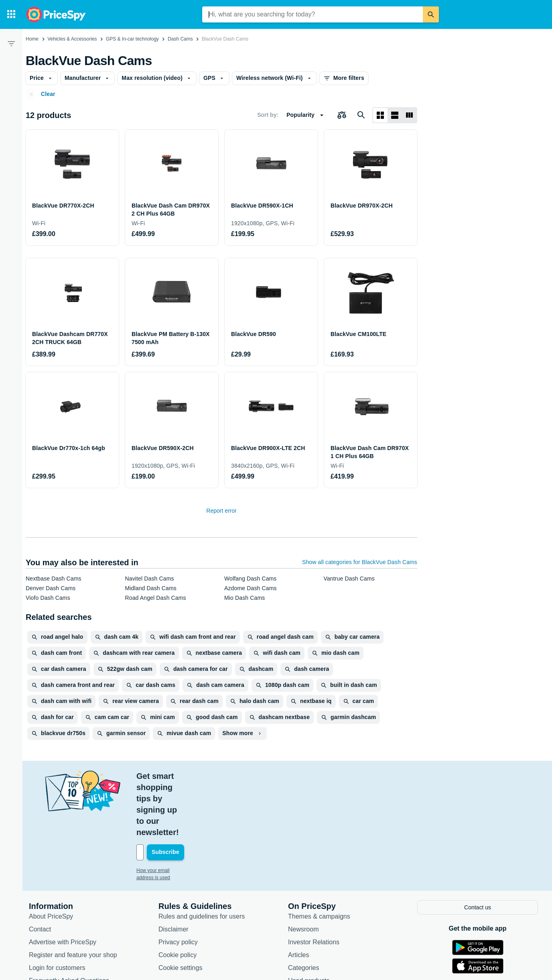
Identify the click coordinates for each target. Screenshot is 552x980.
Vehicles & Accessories (72, 39)
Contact (40, 872)
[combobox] (313, 14)
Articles (298, 898)
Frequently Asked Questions (69, 924)
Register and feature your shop (73, 898)
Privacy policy (178, 885)
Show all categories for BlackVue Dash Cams (360, 562)
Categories (303, 911)
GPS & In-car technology (132, 39)
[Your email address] (191, 796)
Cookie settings (180, 911)
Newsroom (303, 872)
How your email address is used (170, 814)
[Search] (431, 14)
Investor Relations (314, 885)
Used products (309, 924)
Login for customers (57, 911)
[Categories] (11, 14)
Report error (221, 511)
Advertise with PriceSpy (63, 885)
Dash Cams (180, 39)
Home (32, 39)
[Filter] (11, 43)
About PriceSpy (51, 859)
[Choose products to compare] (342, 115)
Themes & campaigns (319, 859)
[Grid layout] (380, 115)
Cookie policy (178, 898)
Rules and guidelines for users (202, 859)
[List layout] (395, 115)
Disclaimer (174, 872)
